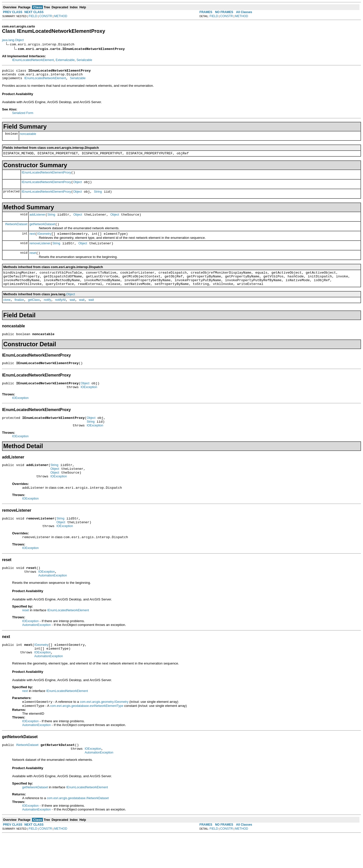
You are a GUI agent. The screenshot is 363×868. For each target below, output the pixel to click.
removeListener (40, 252)
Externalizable (65, 60)
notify (48, 313)
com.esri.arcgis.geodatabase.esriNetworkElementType (87, 737)
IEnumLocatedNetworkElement (33, 60)
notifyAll (60, 313)
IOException (89, 403)
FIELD (33, 16)
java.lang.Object (13, 40)
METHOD (61, 16)
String (98, 197)
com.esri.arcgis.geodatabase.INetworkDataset (78, 831)
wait (72, 313)
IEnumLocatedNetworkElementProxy (46, 176)
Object (78, 187)
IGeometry (44, 241)
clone (7, 313)
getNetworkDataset (42, 231)
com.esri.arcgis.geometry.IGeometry (104, 732)
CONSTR (46, 16)
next (32, 241)
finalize (19, 313)
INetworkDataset (16, 231)
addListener (37, 221)
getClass (34, 313)
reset (33, 262)
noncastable (28, 136)
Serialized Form (23, 115)
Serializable (84, 60)
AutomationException (53, 602)
